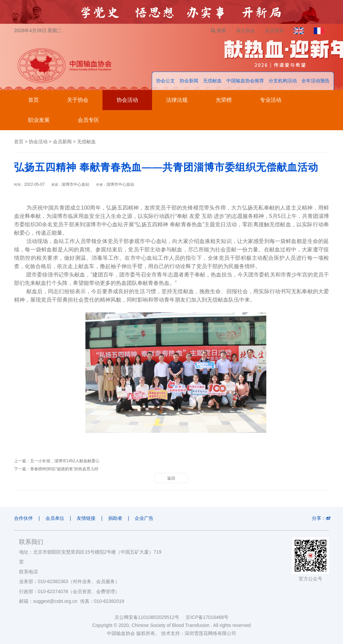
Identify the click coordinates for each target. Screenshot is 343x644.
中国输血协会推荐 (245, 81)
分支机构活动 (283, 81)
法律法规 (177, 100)
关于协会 (78, 100)
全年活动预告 (316, 81)
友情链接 (86, 518)
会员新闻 (62, 142)
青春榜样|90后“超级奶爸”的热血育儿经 (64, 469)
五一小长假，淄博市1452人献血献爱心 (65, 461)
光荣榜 (224, 100)
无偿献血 (212, 81)
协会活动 (127, 100)
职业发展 (39, 120)
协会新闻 (189, 81)
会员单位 (55, 518)
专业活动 (271, 100)
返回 (171, 478)
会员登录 (274, 30)
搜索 (219, 30)
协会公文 (165, 81)
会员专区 (88, 120)
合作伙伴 (23, 518)
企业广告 (144, 518)
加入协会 (246, 30)
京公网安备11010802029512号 (150, 617)
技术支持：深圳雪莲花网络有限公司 (199, 633)
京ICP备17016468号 (207, 617)
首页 (33, 100)
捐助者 (115, 518)
